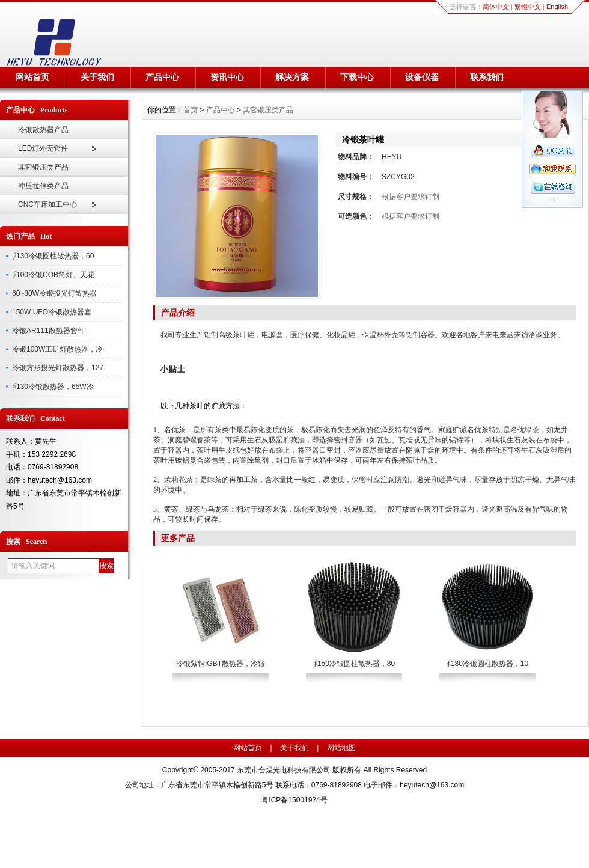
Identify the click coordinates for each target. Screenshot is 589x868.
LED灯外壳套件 (43, 148)
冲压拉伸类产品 (43, 186)
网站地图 (341, 748)
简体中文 (496, 7)
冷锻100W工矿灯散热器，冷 (57, 349)
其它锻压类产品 (43, 167)
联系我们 (487, 77)
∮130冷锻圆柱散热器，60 (53, 256)
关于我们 (97, 77)
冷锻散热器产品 (43, 130)
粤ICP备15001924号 (294, 800)
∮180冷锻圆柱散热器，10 (487, 664)
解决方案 (292, 77)
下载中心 (357, 77)
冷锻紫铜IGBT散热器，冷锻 (221, 664)
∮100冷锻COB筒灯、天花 (53, 275)
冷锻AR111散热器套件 (48, 331)
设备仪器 (422, 77)
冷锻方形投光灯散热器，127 (58, 368)
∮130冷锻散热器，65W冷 (53, 387)
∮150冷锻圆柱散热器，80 (354, 664)
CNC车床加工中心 (47, 204)
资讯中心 (227, 77)
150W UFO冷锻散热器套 (52, 312)
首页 (191, 110)
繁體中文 (528, 7)
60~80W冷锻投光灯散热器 (54, 293)
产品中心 (162, 77)
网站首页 (32, 77)
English (557, 7)
